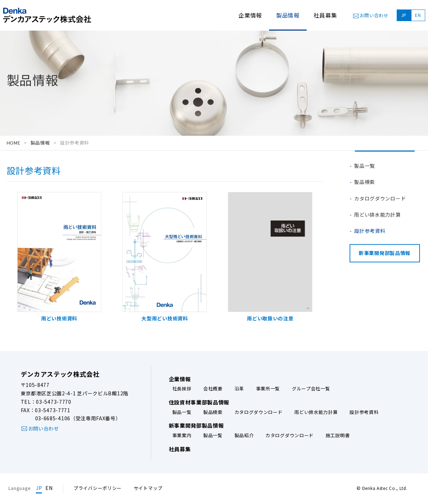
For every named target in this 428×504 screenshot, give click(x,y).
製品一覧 (365, 166)
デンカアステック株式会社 (60, 374)
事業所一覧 (268, 389)
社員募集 (325, 15)
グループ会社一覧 (311, 389)
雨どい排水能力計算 (377, 215)
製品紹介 (244, 436)
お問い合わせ (374, 15)
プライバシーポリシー (98, 488)
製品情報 (40, 143)
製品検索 (365, 182)
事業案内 (182, 436)
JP (404, 15)
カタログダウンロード (380, 198)
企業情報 (250, 15)
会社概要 (213, 389)
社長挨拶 (182, 389)
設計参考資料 (370, 231)
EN (418, 15)
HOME (14, 143)
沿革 (239, 389)
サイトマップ (148, 488)
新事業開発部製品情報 (385, 253)
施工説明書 (338, 436)
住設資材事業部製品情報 (199, 402)
